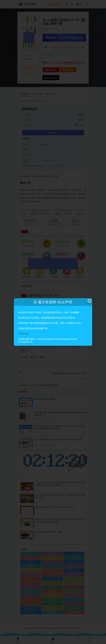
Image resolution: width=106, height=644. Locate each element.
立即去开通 (23, 334)
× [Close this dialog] (89, 301)
